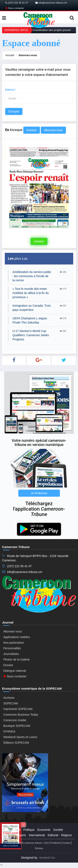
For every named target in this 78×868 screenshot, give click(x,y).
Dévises (39, 848)
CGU (46, 843)
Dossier (8, 665)
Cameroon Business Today (21, 715)
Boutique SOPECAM (17, 726)
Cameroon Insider (15, 720)
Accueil (10, 55)
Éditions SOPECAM (16, 743)
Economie (44, 830)
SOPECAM (11, 703)
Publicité (56, 843)
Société (58, 830)
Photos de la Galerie (17, 659)
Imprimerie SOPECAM (18, 709)
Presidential (13, 830)
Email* (11, 90)
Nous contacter (15, 8)
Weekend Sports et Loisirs (20, 737)
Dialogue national (15, 671)
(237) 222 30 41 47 (17, 3)
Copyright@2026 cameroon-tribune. (25, 843)
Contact (66, 843)
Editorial (53, 835)
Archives (9, 698)
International (37, 835)
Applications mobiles (17, 637)
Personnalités (12, 648)
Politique (29, 830)
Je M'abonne (39, 493)
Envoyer (14, 111)
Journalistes (11, 654)
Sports (22, 835)
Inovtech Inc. (48, 858)
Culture (10, 835)
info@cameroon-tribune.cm (51, 3)
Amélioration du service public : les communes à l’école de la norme (32, 276)
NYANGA (9, 731)
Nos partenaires (14, 643)
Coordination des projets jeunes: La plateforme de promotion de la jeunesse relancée (54, 30)
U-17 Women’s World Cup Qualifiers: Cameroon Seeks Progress (31, 335)
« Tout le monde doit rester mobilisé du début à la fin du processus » (31, 293)
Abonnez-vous (28, 55)
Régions (66, 835)
